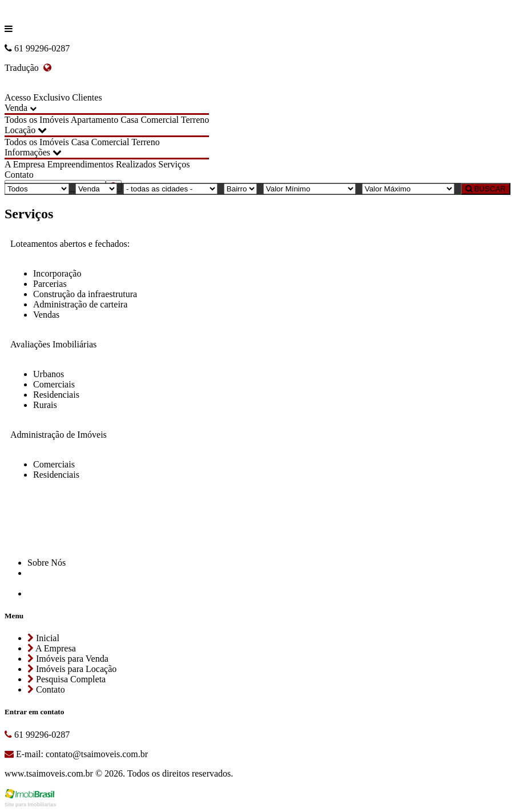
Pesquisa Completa (67, 679)
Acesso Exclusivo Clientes (53, 97)
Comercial (160, 120)
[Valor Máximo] (408, 189)
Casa (129, 120)
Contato (19, 175)
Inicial (43, 638)
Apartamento (95, 120)
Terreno (195, 120)
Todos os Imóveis (37, 120)
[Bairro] (240, 189)
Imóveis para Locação (72, 669)
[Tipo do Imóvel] (37, 189)
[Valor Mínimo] (309, 189)
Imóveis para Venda (68, 659)
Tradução (28, 68)
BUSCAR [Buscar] (486, 189)
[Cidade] (170, 189)
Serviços (174, 164)
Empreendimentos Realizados (102, 164)
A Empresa (25, 164)
